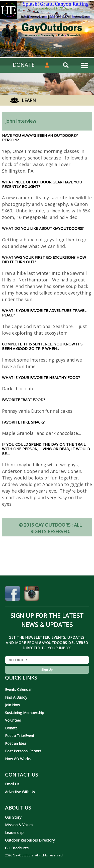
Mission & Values (19, 825)
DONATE (24, 65)
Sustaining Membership (25, 713)
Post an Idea (16, 743)
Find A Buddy (16, 697)
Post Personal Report (23, 751)
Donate (11, 728)
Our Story (13, 817)
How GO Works (18, 759)
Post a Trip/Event (20, 735)
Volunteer (13, 720)
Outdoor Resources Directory (30, 840)
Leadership (14, 832)
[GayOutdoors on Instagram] (32, 595)
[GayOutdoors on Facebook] (13, 595)
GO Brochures (17, 848)
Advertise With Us (20, 792)
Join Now (12, 705)
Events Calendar (18, 689)
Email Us (12, 784)
